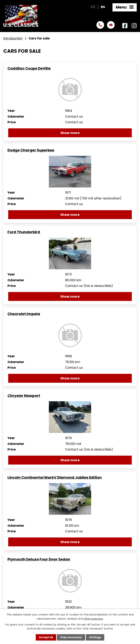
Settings (95, 637)
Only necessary (71, 637)
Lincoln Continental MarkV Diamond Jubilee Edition (55, 478)
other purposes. (93, 619)
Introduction (13, 38)
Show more (70, 133)
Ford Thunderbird (24, 232)
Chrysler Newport (24, 396)
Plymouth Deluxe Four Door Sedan (39, 559)
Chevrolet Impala (24, 314)
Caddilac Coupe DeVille (29, 68)
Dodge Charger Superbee (31, 150)
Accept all (46, 637)
